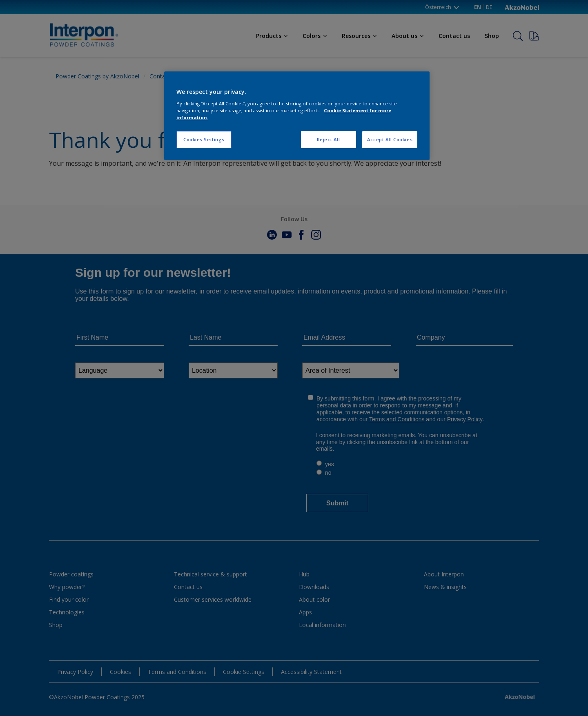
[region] (297, 116)
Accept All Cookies (390, 139)
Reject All (329, 139)
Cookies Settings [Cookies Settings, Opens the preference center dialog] (204, 139)
